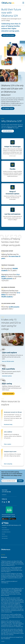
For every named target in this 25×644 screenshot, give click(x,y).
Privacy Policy (4, 528)
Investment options (7, 376)
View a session (8, 444)
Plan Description (5, 538)
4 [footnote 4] (17, 270)
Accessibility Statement (6, 532)
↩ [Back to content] (14, 565)
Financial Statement (5, 530)
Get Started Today (8, 108)
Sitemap (3, 534)
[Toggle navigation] (22, 3)
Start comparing (8, 464)
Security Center (5, 536)
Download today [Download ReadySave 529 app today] (8, 424)
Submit (20, 481)
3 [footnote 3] (17, 219)
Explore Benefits (8, 131)
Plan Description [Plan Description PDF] (18, 590)
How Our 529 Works (8, 35)
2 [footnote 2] (18, 176)
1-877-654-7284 (7, 492)
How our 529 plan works (8, 361)
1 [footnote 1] (21, 105)
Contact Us (4, 495)
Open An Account (8, 394)
